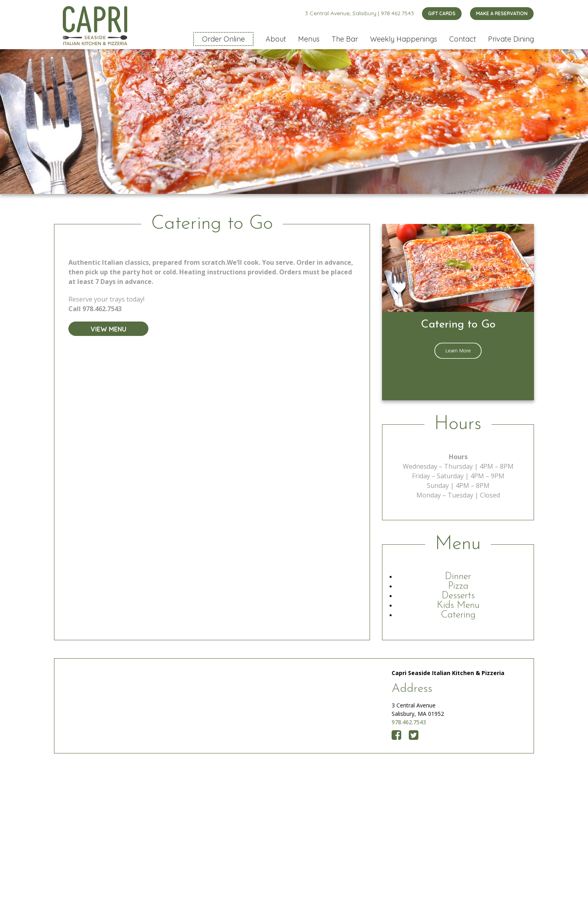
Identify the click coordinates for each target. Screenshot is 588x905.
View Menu (109, 329)
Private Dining (511, 39)
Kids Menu (458, 605)
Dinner (458, 577)
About (276, 39)
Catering (458, 615)
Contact (463, 39)
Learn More (458, 350)
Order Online (223, 39)
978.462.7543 (397, 13)
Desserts (458, 596)
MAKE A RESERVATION (502, 13)
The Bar (345, 39)
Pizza (458, 586)
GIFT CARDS (442, 13)
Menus (309, 39)
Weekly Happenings (404, 39)
